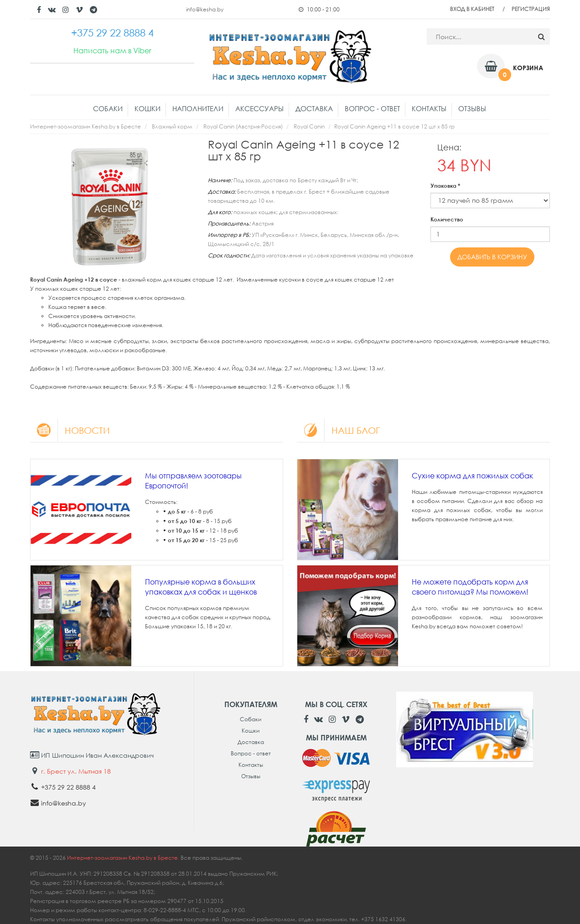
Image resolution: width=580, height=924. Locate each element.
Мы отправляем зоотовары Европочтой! (193, 481)
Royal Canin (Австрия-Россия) (243, 126)
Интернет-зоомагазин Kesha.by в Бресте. (124, 858)
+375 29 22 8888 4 (68, 787)
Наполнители (198, 108)
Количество (447, 219)
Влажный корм (172, 126)
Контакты (429, 108)
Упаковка (445, 186)
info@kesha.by (205, 9)
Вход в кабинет (472, 9)
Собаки (108, 108)
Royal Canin (309, 126)
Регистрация (531, 9)
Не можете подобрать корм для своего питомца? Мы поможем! (470, 587)
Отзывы (472, 108)
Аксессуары (259, 108)
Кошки (148, 108)
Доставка (314, 108)
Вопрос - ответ (372, 108)
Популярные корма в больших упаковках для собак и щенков (201, 587)
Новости (70, 430)
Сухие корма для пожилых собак (472, 476)
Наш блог (338, 430)
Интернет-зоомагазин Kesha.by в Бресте (85, 126)
